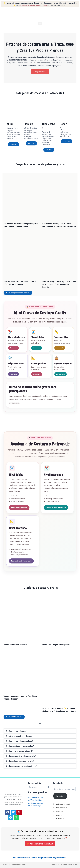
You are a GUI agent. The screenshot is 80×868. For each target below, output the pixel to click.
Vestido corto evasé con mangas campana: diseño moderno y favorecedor (21, 225)
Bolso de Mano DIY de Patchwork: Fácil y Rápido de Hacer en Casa (20, 283)
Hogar (63, 124)
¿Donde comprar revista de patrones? (23, 766)
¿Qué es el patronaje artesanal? (21, 751)
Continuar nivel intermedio (56, 508)
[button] (40, 23)
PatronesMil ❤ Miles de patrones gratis (64, 865)
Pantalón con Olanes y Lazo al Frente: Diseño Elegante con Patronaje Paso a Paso (59, 225)
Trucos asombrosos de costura (16, 644)
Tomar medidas (61, 337)
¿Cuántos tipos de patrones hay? (21, 746)
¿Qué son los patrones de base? (21, 741)
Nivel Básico (16, 475)
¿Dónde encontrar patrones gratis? (22, 756)
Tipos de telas (37, 337)
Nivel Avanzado (18, 528)
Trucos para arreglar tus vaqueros (56, 644)
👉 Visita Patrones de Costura (40, 844)
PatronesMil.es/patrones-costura (34, 5)
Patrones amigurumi (38, 857)
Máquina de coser (16, 364)
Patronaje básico (39, 364)
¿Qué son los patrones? (17, 731)
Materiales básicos (17, 337)
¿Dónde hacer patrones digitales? (21, 761)
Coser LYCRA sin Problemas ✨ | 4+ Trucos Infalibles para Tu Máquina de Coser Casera (59, 710)
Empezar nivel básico (19, 508)
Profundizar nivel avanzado (21, 561)
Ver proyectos (61, 374)
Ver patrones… (40, 72)
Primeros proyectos (63, 364)
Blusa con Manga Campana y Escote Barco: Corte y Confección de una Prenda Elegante (59, 284)
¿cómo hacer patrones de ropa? (20, 736)
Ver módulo (13, 348)
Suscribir (60, 796)
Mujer (10, 124)
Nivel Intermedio (54, 475)
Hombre (29, 124)
